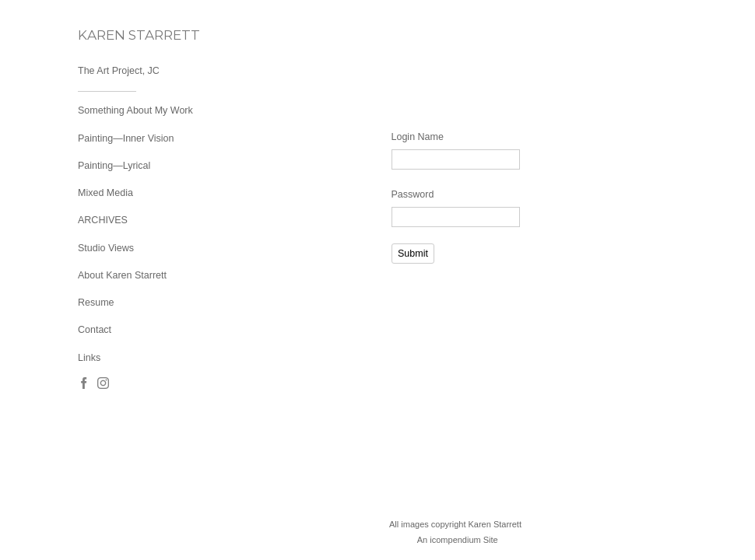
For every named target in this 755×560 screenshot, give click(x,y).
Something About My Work (135, 110)
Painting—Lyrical (114, 166)
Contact (95, 330)
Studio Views (106, 248)
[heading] (117, 35)
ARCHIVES (103, 220)
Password (413, 194)
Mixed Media (105, 193)
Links (89, 358)
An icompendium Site (458, 540)
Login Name (418, 137)
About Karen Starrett (122, 275)
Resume (96, 303)
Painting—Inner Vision (126, 138)
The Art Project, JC (119, 71)
